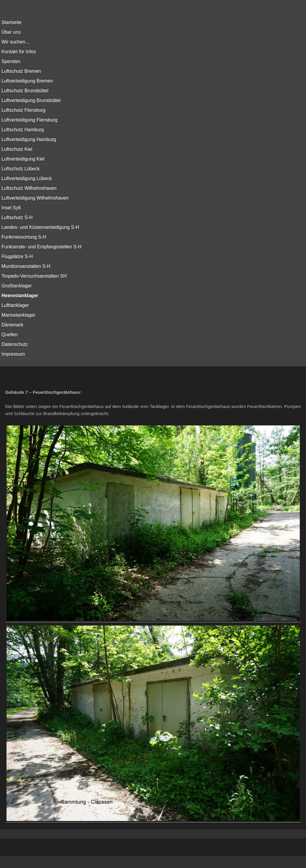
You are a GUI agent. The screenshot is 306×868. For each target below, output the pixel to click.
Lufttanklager (15, 305)
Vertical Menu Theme (165, 862)
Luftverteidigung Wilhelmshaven (35, 198)
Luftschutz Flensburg (24, 110)
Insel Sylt (11, 208)
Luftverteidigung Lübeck (27, 178)
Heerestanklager (20, 295)
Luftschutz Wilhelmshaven (29, 188)
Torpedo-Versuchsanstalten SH (34, 276)
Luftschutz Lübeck (21, 169)
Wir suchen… (16, 42)
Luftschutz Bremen (21, 71)
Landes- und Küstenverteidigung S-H (40, 227)
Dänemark (12, 325)
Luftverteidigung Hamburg (29, 139)
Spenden (11, 61)
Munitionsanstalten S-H (26, 266)
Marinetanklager (18, 315)
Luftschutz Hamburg (23, 130)
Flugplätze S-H (17, 256)
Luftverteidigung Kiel (23, 159)
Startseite (12, 22)
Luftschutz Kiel (17, 149)
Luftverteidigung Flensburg (29, 120)
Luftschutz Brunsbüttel (25, 91)
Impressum (13, 354)
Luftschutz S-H (17, 217)
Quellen (10, 335)
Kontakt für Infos (19, 52)
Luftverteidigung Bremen (27, 81)
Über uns (11, 32)
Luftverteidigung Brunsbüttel (31, 100)
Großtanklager (17, 286)
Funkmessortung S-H (24, 237)
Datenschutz (15, 344)
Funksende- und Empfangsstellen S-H (41, 247)
